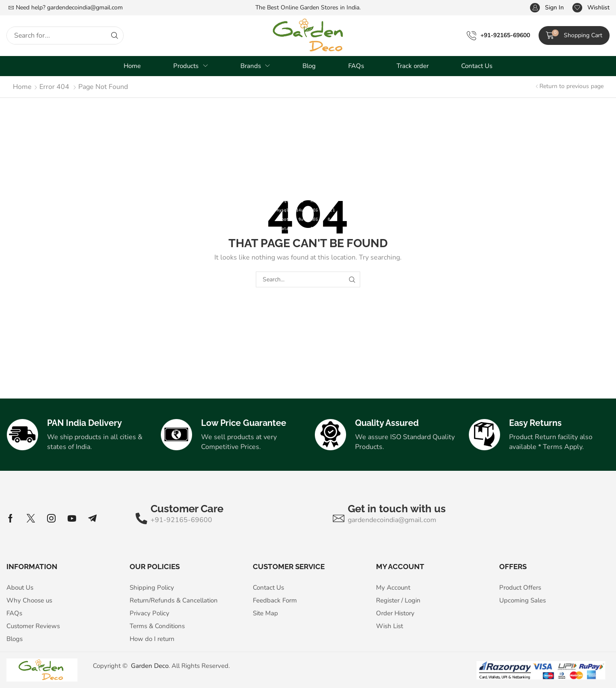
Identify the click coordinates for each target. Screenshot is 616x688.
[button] (547, 8)
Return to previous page (572, 86)
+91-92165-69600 (505, 35)
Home (22, 87)
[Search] (115, 35)
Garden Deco (150, 666)
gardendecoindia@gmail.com (85, 7)
